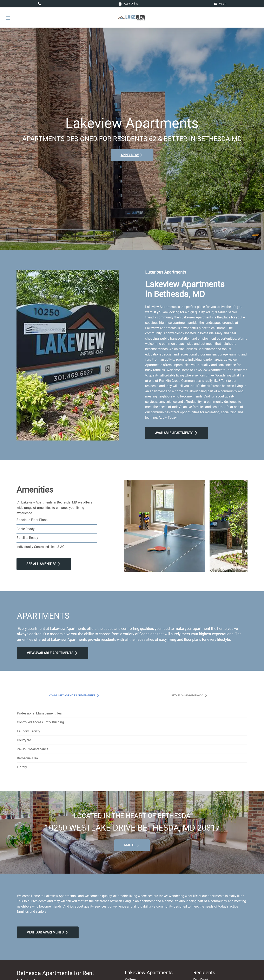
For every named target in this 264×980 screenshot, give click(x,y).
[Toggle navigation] (8, 18)
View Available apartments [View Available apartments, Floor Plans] (53, 653)
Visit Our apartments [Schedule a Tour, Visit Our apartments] (48, 932)
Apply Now (132, 155)
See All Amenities (44, 564)
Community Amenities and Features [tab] (75, 695)
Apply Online (128, 4)
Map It (220, 4)
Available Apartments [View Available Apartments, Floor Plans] (177, 433)
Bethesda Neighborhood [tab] (190, 695)
